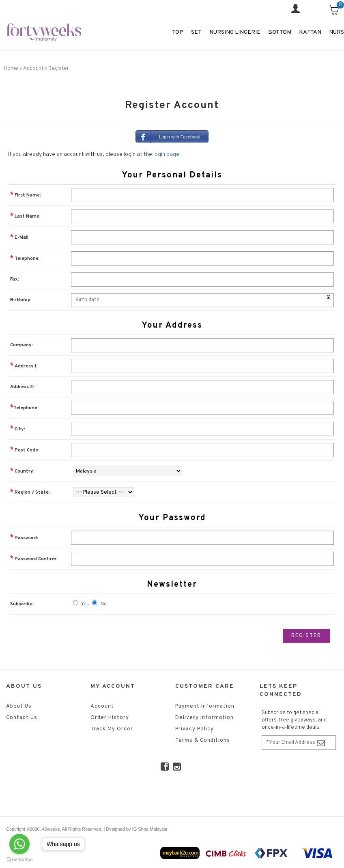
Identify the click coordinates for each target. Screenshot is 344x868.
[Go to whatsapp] (19, 844)
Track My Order (112, 729)
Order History (110, 718)
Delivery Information (204, 718)
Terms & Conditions (203, 741)
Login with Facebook (168, 137)
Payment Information (205, 706)
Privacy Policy (195, 729)
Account (102, 706)
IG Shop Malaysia (150, 829)
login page (166, 154)
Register (306, 636)
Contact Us (22, 718)
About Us (19, 706)
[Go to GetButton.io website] (19, 860)
